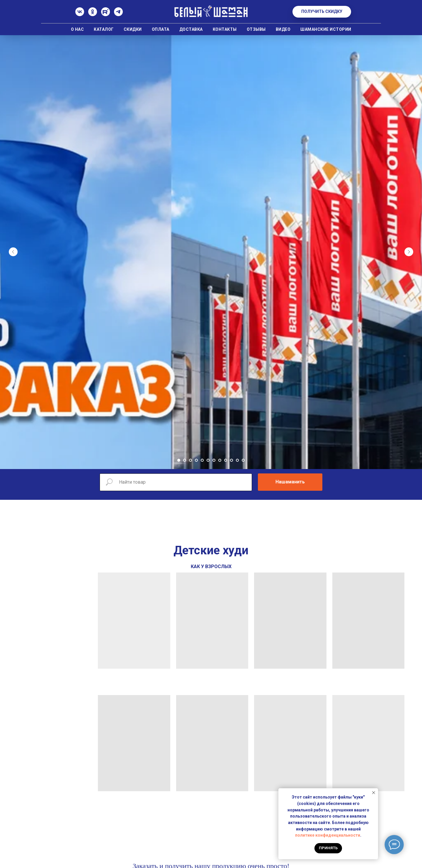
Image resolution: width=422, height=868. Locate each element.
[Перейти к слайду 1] (179, 460)
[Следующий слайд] (409, 252)
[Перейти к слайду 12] (243, 460)
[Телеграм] (118, 15)
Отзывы (256, 29)
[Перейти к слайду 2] (185, 460)
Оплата (161, 29)
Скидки (133, 29)
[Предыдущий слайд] (13, 252)
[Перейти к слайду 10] (232, 460)
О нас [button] (78, 29)
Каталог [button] (104, 29)
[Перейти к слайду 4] (196, 460)
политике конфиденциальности (328, 835)
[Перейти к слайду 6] (208, 460)
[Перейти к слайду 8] (220, 460)
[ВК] (80, 15)
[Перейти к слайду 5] (202, 460)
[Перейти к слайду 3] (190, 460)
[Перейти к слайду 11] (237, 460)
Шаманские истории (326, 29)
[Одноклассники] (93, 15)
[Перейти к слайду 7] (214, 460)
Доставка (191, 29)
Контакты (225, 29)
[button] (322, 12)
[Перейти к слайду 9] (226, 460)
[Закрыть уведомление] (374, 793)
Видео (283, 29)
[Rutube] (105, 15)
